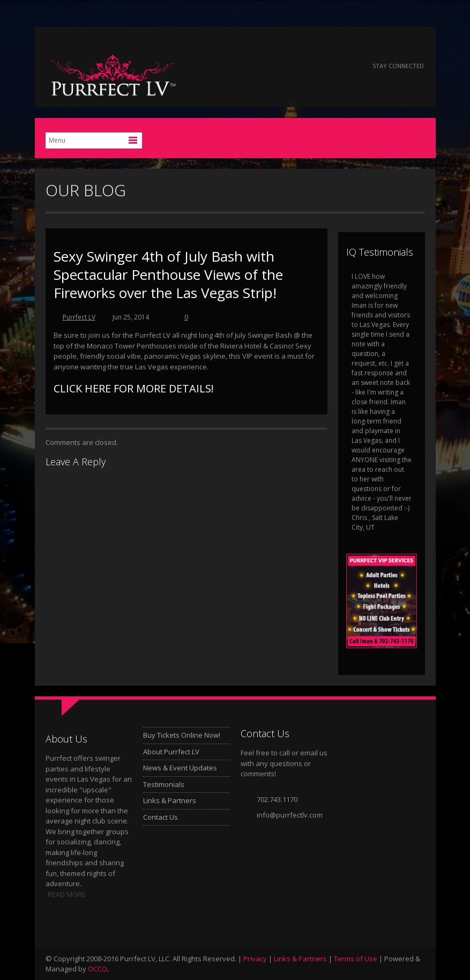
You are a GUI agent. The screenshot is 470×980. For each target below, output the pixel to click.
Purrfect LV (79, 317)
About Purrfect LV (171, 752)
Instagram (348, 66)
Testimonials (164, 784)
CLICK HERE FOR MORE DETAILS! (134, 388)
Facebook (261, 66)
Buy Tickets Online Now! (182, 735)
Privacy (255, 959)
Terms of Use (356, 959)
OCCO (98, 969)
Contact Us (161, 817)
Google (319, 66)
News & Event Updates (180, 768)
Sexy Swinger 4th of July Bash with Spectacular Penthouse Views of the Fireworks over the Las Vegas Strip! (168, 274)
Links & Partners (170, 800)
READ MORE (67, 894)
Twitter (290, 66)
